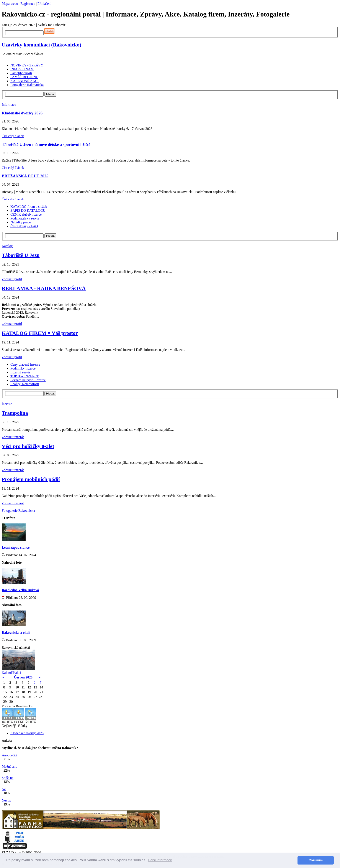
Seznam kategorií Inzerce (28, 380)
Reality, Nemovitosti (25, 384)
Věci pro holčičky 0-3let (28, 446)
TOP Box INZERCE (25, 376)
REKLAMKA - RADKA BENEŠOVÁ (44, 288)
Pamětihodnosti (21, 73)
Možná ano (10, 767)
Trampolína (15, 413)
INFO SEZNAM (22, 69)
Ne (4, 789)
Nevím (7, 800)
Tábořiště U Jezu (21, 255)
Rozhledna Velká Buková (20, 590)
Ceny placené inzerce (25, 364)
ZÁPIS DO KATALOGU (28, 210)
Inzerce (7, 404)
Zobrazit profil (12, 279)
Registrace (28, 4)
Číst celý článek (13, 136)
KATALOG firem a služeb (29, 207)
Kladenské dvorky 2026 (22, 113)
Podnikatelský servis (25, 218)
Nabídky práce (21, 222)
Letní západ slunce (16, 547)
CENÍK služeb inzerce (26, 214)
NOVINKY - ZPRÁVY (27, 65)
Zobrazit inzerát (13, 437)
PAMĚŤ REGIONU (24, 77)
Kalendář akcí (11, 673)
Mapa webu (10, 4)
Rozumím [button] (316, 860)
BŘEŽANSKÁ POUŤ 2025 (25, 176)
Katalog (7, 246)
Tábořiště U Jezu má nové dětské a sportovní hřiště (46, 144)
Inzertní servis (20, 372)
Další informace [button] (160, 860)
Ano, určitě (10, 755)
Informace (9, 105)
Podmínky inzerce (23, 368)
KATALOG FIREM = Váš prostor (40, 333)
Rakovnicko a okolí (16, 633)
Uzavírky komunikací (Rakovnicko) (42, 45)
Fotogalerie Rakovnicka (27, 85)
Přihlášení (44, 4)
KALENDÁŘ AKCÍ (25, 81)
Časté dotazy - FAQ (24, 226)
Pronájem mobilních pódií (31, 479)
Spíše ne (8, 778)
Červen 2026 (23, 677)
